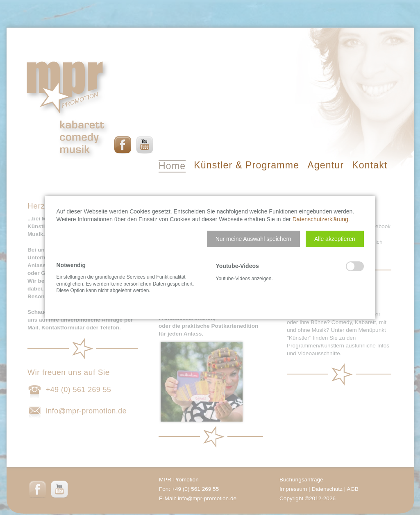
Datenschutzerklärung (320, 219)
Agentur (326, 165)
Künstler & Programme (246, 165)
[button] (253, 239)
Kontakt (370, 165)
